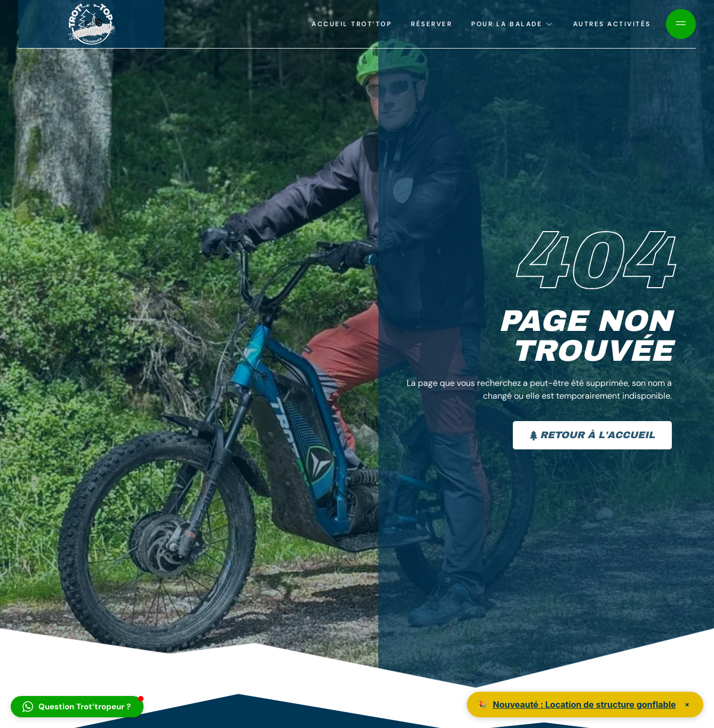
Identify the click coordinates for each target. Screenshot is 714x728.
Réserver (431, 24)
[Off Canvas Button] (681, 24)
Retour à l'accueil (592, 435)
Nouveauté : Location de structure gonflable (584, 705)
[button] (77, 707)
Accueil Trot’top (352, 24)
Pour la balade (513, 24)
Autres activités (612, 24)
